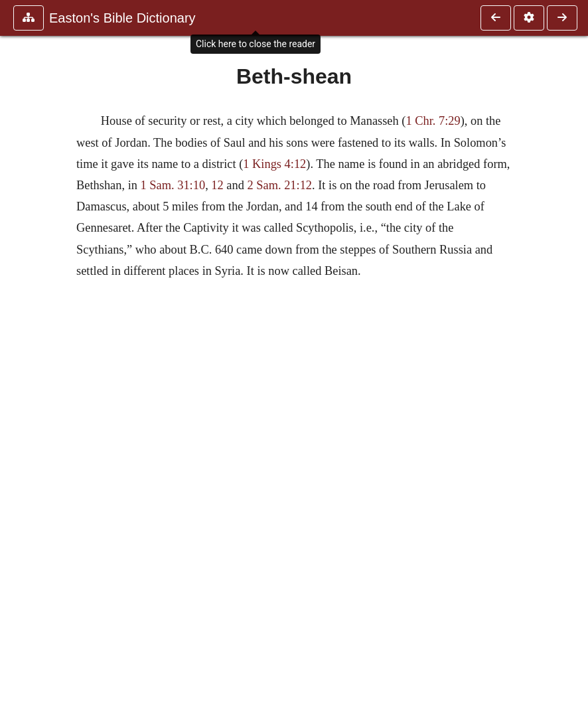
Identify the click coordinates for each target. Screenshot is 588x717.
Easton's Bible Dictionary (122, 18)
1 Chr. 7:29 (433, 121)
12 (217, 185)
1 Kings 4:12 (274, 164)
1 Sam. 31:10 (173, 185)
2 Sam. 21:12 (279, 185)
